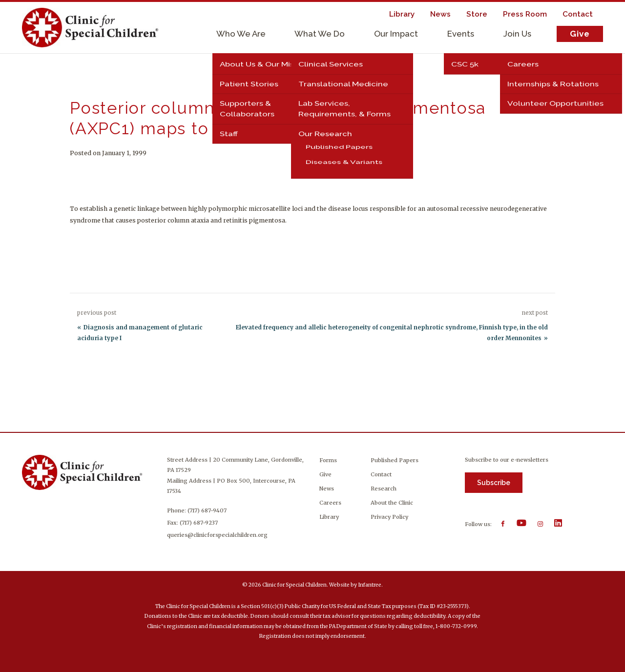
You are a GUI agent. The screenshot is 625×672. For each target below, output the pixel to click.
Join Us (517, 34)
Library (329, 517)
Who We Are (241, 34)
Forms (328, 460)
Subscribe (494, 483)
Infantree (370, 585)
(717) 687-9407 (207, 510)
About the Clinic (392, 503)
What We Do (320, 34)
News (327, 489)
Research (384, 489)
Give (580, 34)
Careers (330, 503)
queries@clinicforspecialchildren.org (217, 535)
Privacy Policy (389, 517)
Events (461, 34)
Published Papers (395, 460)
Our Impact (396, 34)
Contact (381, 474)
